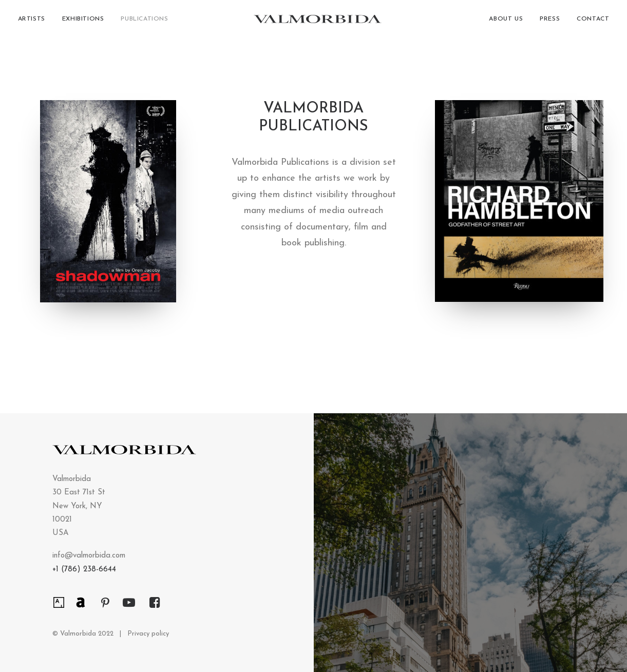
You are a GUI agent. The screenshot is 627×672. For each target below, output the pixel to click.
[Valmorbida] (316, 23)
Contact (593, 23)
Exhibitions (83, 23)
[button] (59, 600)
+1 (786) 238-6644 (84, 570)
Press (550, 23)
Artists (32, 23)
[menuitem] (35, 23)
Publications (144, 23)
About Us (506, 23)
